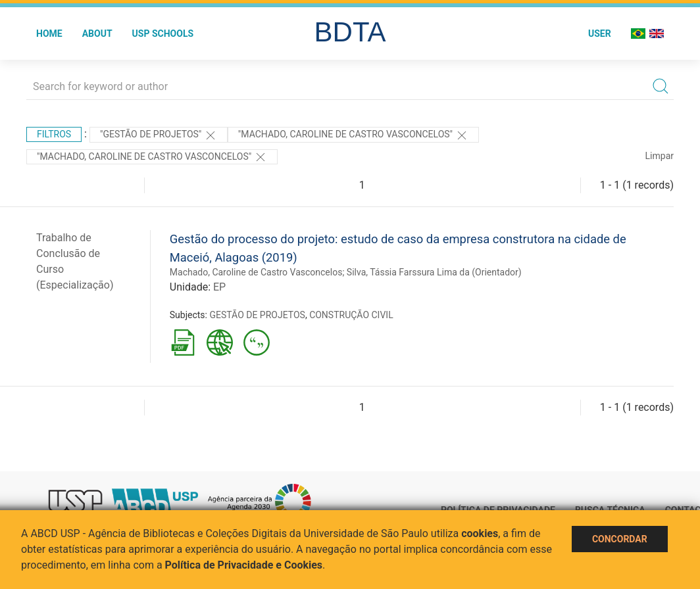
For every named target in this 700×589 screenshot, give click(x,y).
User (600, 34)
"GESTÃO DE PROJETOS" (159, 135)
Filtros (54, 134)
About (97, 34)
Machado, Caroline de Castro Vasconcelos (256, 272)
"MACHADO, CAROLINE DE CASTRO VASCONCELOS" (353, 135)
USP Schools (163, 34)
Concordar (620, 539)
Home (49, 34)
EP (219, 287)
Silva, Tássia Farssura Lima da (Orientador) (434, 272)
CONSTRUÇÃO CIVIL (351, 315)
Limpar (660, 156)
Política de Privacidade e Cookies (244, 565)
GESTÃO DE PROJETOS (257, 315)
